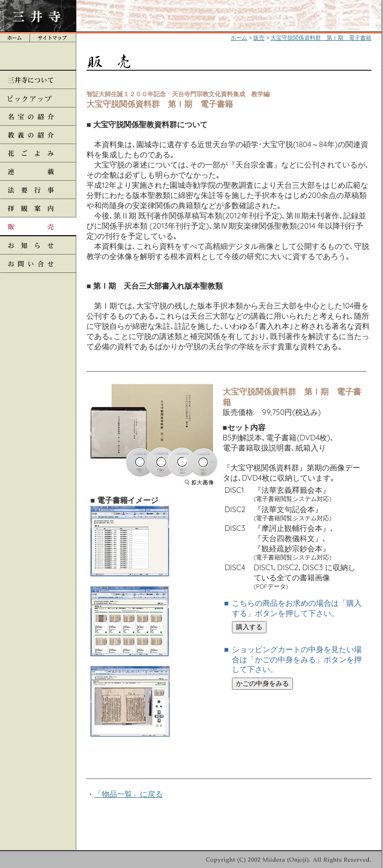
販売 (259, 38)
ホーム (239, 38)
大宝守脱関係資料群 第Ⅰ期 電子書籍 (321, 38)
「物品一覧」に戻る (128, 794)
